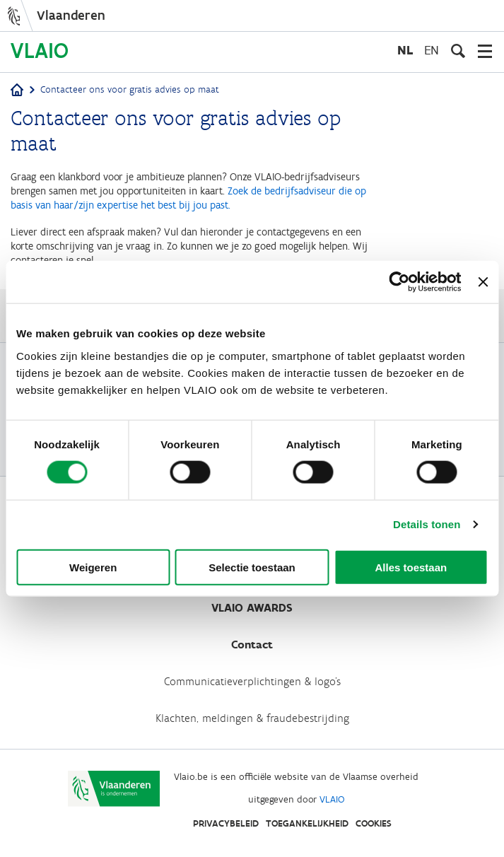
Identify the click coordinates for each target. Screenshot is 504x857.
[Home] (17, 91)
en (432, 50)
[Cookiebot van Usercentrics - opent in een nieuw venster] (400, 282)
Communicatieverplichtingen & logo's (252, 681)
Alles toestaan (411, 567)
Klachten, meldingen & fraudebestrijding (252, 718)
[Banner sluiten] (483, 282)
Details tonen (427, 524)
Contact (252, 645)
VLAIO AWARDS (252, 608)
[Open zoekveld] (458, 51)
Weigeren (93, 567)
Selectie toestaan (252, 567)
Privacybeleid (226, 823)
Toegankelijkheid (307, 823)
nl (405, 50)
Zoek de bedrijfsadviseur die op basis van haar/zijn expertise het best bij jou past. (188, 198)
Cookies (374, 823)
